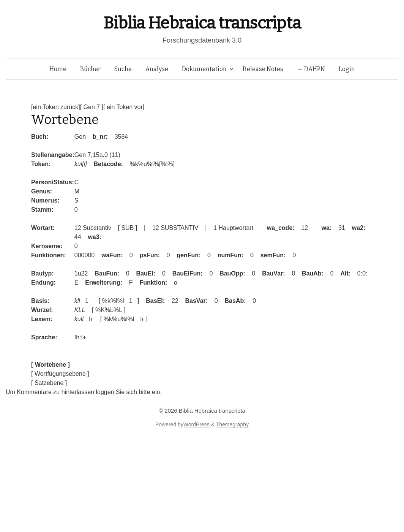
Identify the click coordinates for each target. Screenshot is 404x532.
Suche (123, 69)
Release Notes (263, 69)
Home (58, 69)
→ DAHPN (311, 69)
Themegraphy (232, 424)
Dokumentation (204, 69)
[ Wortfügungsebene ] (60, 374)
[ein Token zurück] (56, 107)
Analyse (157, 69)
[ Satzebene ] (49, 383)
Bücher (90, 69)
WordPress (196, 424)
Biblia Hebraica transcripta (202, 23)
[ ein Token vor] (124, 107)
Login (347, 69)
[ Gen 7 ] (92, 107)
